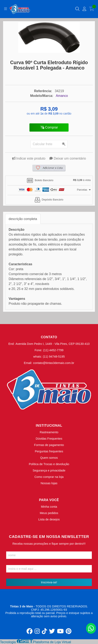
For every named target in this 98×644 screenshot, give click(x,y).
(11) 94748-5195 (54, 357)
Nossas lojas (49, 483)
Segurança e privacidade (49, 470)
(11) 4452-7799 (53, 350)
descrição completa (23, 219)
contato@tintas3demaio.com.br (54, 363)
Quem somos (49, 458)
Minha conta (49, 507)
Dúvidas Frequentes (49, 439)
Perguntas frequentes (49, 451)
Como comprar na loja (49, 477)
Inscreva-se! (49, 582)
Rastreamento (49, 432)
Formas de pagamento (49, 445)
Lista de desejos (49, 519)
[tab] (49, 181)
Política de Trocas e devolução (49, 464)
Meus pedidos (49, 513)
